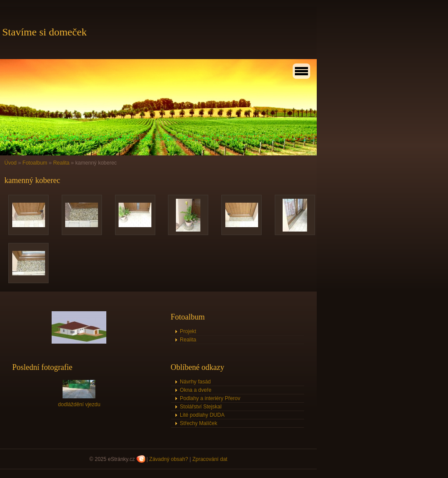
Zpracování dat (210, 459)
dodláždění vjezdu (79, 404)
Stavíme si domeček (44, 32)
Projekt (188, 331)
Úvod (10, 163)
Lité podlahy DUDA (202, 415)
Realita (61, 163)
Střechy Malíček (198, 423)
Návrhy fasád (195, 382)
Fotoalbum (35, 163)
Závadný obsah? (169, 459)
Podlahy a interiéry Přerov (210, 398)
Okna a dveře (196, 390)
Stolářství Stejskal (201, 407)
